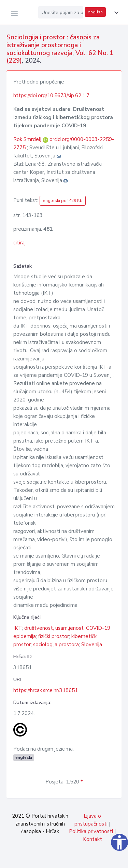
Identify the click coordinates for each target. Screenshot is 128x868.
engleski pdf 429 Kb (63, 201)
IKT (18, 628)
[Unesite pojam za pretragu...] (61, 12)
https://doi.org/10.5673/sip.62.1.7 (51, 95)
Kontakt (93, 839)
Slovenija (92, 644)
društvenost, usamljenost (54, 628)
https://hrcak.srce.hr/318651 (46, 690)
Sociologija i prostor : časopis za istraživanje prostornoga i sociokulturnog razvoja (53, 45)
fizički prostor (54, 636)
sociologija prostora (56, 644)
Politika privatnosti (91, 831)
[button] (115, 13)
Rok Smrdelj (28, 139)
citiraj (19, 243)
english (95, 12)
